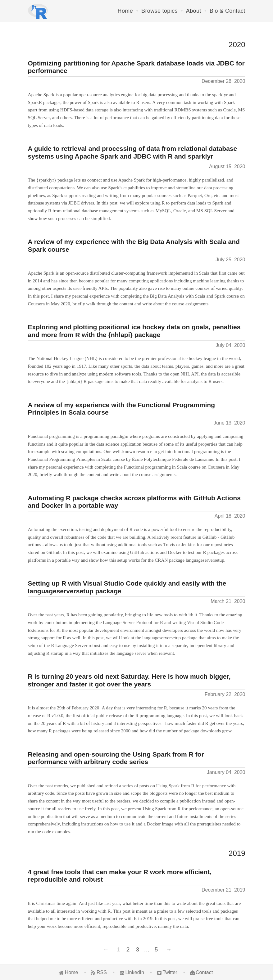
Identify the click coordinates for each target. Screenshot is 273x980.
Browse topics (159, 11)
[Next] (168, 949)
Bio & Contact (227, 11)
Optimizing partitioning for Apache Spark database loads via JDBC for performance (136, 67)
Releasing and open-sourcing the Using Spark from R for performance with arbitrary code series (116, 758)
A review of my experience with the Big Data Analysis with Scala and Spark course (134, 245)
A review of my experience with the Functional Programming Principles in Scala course (122, 409)
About (194, 11)
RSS (102, 972)
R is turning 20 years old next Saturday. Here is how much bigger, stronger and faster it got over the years (129, 680)
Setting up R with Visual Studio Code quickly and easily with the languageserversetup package (127, 587)
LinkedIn (135, 972)
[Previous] (107, 949)
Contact (204, 972)
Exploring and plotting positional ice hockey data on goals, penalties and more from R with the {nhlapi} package (134, 331)
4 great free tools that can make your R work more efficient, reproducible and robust (120, 876)
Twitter (170, 972)
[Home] (38, 11)
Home (125, 11)
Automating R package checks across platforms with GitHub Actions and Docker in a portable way (134, 502)
